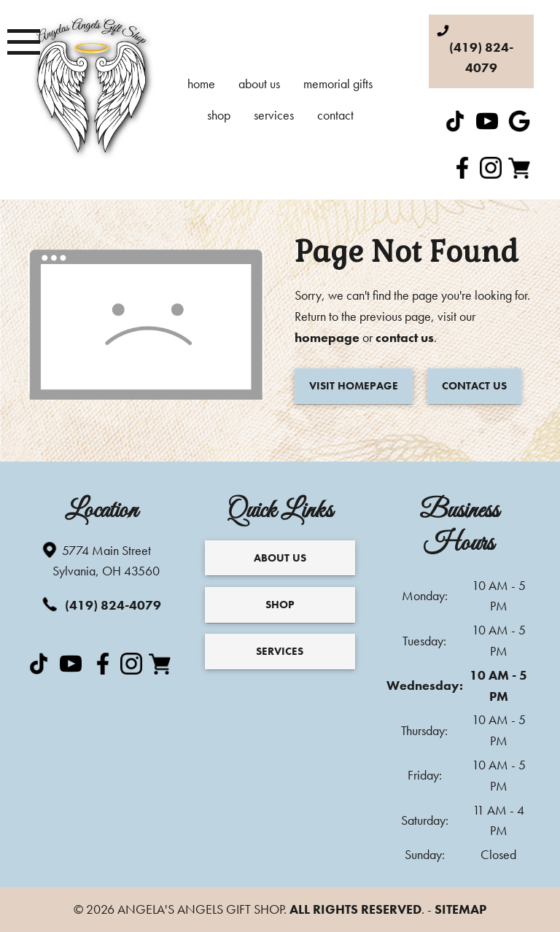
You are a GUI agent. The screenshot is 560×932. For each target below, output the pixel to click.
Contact (335, 115)
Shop (219, 115)
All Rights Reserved (355, 909)
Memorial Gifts (338, 84)
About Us (259, 84)
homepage (327, 337)
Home (201, 84)
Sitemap (460, 909)
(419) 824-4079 (104, 604)
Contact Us (474, 386)
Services (274, 115)
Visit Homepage (354, 386)
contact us (405, 337)
